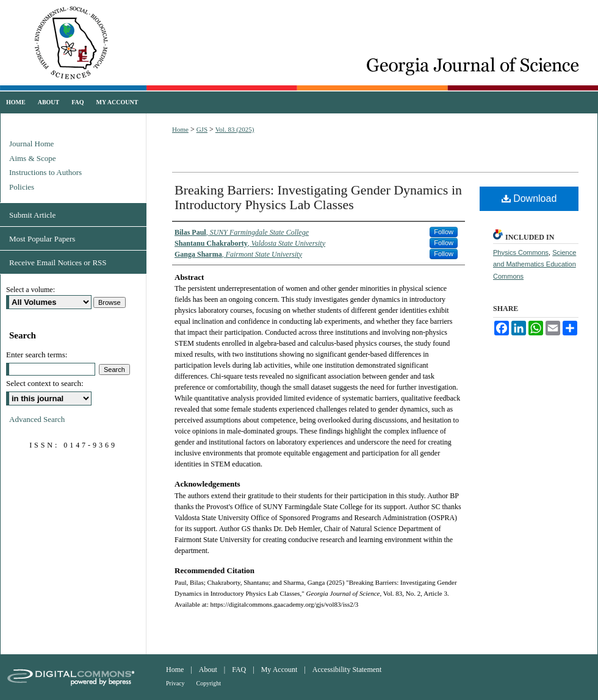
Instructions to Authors (45, 172)
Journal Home (31, 144)
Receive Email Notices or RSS (58, 262)
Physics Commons (521, 252)
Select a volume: (31, 290)
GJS (202, 129)
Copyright (209, 683)
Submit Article (32, 215)
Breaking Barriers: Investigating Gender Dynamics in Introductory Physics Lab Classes (318, 197)
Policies (22, 187)
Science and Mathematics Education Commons (535, 265)
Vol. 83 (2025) (235, 129)
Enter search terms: (37, 355)
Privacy (175, 683)
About (208, 670)
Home (180, 129)
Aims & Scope (33, 158)
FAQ (239, 670)
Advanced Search (37, 419)
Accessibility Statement (347, 670)
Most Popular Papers (42, 239)
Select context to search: (45, 383)
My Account (279, 670)
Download (529, 198)
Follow (444, 232)
